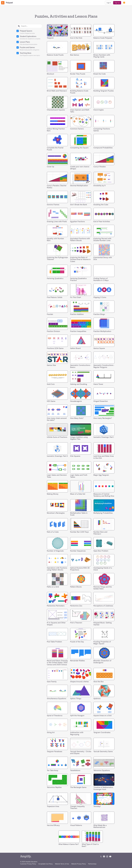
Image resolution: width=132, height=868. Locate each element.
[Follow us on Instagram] (107, 856)
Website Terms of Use (62, 864)
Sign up (117, 3)
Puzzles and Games (29, 49)
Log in (109, 3)
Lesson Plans (29, 43)
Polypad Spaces (29, 32)
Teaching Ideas (29, 54)
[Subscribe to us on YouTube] (110, 856)
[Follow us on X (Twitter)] (101, 856)
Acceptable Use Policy (46, 864)
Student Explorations (29, 38)
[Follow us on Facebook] (104, 856)
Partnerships (92, 864)
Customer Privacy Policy (28, 864)
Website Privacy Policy (79, 864)
